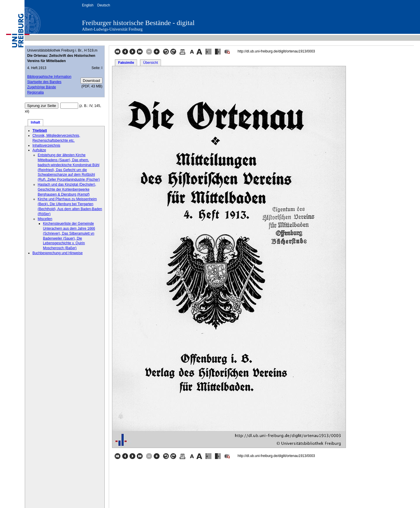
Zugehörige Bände (42, 87)
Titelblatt (40, 131)
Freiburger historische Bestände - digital (138, 23)
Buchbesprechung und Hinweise (57, 253)
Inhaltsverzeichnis (46, 145)
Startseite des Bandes (44, 82)
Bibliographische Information (49, 77)
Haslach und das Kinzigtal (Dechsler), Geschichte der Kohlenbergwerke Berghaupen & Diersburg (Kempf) (67, 189)
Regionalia (35, 92)
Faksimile (126, 63)
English (88, 5)
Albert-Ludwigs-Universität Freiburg (112, 29)
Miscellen (45, 219)
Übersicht (151, 63)
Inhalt (36, 122)
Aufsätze (39, 150)
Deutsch (104, 5)
